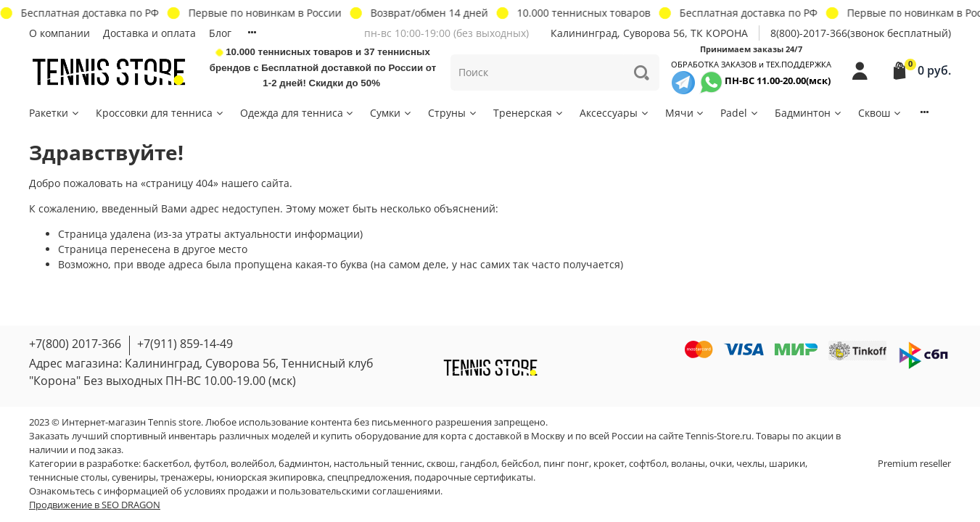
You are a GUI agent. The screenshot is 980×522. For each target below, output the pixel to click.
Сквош (880, 113)
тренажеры (186, 477)
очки (721, 464)
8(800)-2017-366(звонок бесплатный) (861, 33)
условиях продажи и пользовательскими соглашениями (312, 491)
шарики (787, 464)
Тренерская (529, 113)
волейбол (252, 464)
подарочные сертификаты (474, 477)
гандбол (478, 464)
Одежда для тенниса (298, 113)
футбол (210, 464)
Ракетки (55, 113)
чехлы (750, 464)
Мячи (685, 113)
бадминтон (304, 464)
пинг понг (566, 464)
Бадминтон (809, 113)
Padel (740, 113)
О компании (59, 33)
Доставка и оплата (149, 33)
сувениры (134, 477)
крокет (609, 464)
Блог (220, 33)
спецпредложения (368, 477)
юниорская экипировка (269, 477)
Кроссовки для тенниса (160, 113)
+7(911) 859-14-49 (185, 344)
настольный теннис (378, 464)
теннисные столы (68, 477)
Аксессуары (615, 113)
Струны (453, 113)
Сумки (391, 113)
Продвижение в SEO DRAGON (95, 505)
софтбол (648, 464)
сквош (441, 464)
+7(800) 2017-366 (75, 344)
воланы (688, 464)
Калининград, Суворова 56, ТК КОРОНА (649, 33)
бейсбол (520, 464)
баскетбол (166, 464)
